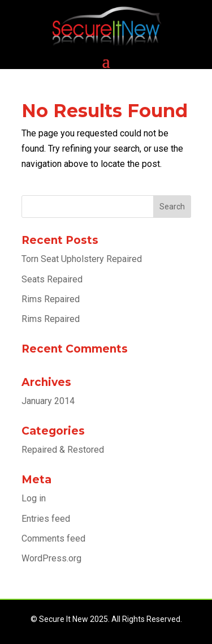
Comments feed (53, 538)
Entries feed (46, 519)
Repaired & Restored (63, 450)
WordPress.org (51, 558)
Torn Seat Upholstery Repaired (82, 259)
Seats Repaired (52, 279)
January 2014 (48, 401)
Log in (34, 498)
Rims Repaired (51, 299)
